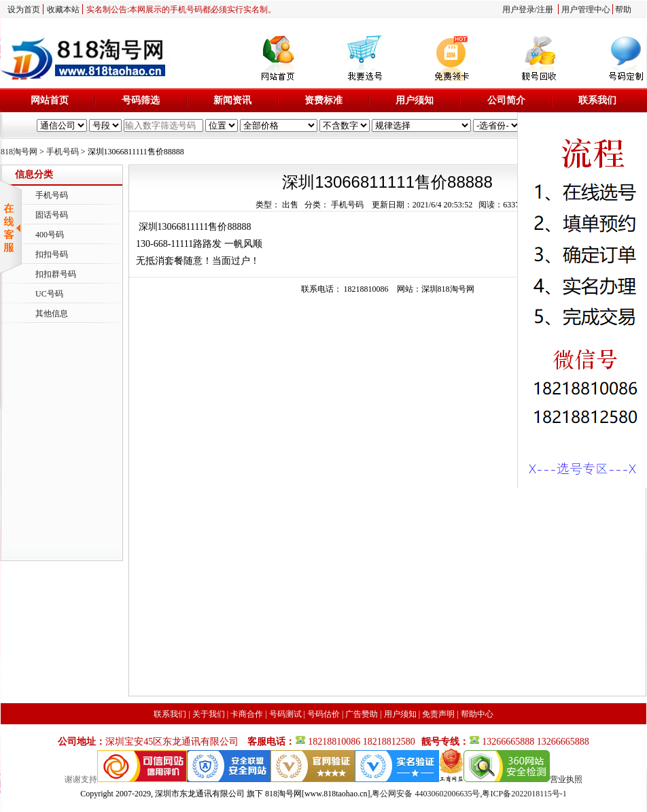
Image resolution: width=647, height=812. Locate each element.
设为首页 (24, 10)
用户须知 (415, 100)
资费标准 (323, 100)
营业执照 (566, 779)
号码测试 (285, 714)
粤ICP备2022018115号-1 (524, 794)
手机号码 (63, 152)
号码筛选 (141, 100)
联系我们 (597, 100)
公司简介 (506, 100)
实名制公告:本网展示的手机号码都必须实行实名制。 (181, 10)
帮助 (623, 10)
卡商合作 (247, 714)
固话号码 (52, 215)
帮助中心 (477, 714)
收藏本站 (63, 10)
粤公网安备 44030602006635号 (426, 794)
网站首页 (50, 100)
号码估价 (323, 714)
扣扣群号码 (56, 274)
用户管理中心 (586, 10)
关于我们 (209, 714)
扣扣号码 (52, 254)
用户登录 (519, 10)
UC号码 (49, 294)
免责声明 (438, 714)
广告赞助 (362, 714)
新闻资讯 (232, 100)
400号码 (50, 235)
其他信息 (52, 314)
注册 (545, 10)
